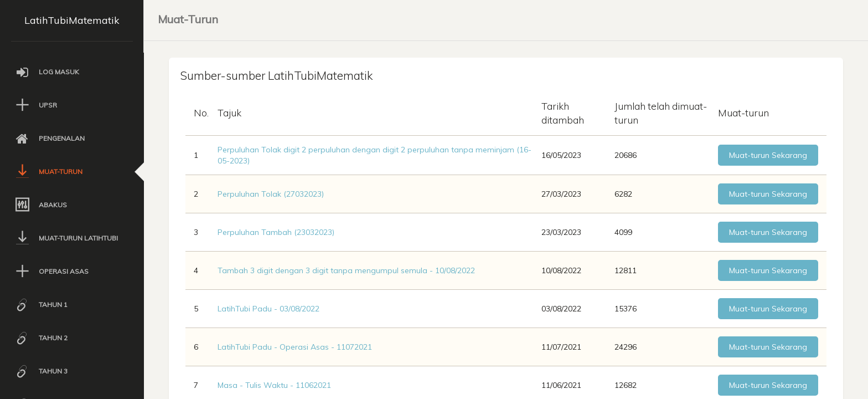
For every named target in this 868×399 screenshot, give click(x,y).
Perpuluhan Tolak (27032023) (271, 195)
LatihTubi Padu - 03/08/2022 (268, 309)
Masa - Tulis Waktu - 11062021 (274, 386)
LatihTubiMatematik (72, 20)
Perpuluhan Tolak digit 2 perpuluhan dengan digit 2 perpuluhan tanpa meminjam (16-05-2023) (374, 156)
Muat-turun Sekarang (768, 156)
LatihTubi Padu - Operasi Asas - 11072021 (295, 347)
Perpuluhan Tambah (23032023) (276, 233)
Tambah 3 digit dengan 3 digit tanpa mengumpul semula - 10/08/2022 (346, 271)
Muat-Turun (188, 19)
